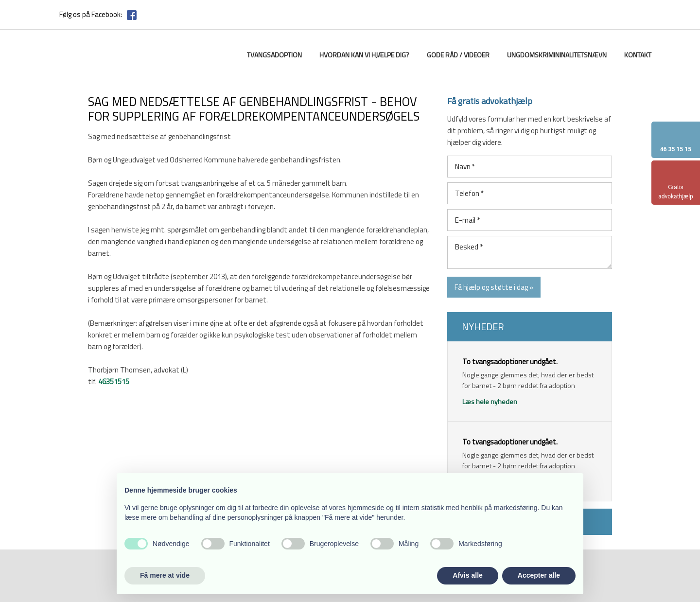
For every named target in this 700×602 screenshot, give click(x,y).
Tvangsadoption (274, 55)
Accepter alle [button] (539, 575)
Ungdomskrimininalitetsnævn (557, 55)
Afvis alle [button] (467, 575)
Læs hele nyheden (490, 401)
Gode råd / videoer (458, 55)
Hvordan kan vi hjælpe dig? (364, 55)
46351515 (114, 381)
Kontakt (638, 55)
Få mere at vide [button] (165, 575)
